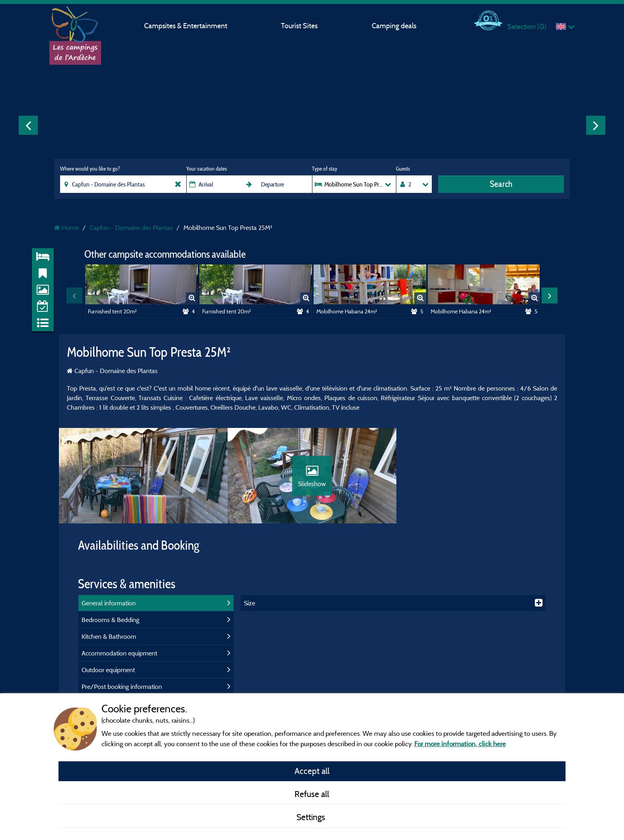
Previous (28, 125)
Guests (403, 169)
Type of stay (325, 169)
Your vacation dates (207, 169)
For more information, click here (460, 744)
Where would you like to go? (90, 169)
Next (596, 125)
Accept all (312, 771)
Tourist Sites (299, 26)
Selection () (527, 26)
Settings (312, 817)
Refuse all (312, 794)
